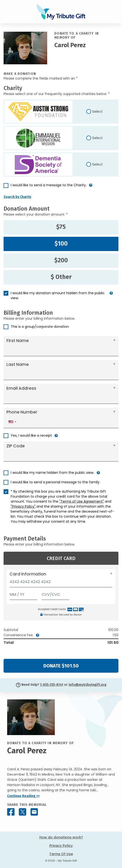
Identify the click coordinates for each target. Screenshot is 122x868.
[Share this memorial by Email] (34, 812)
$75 (61, 227)
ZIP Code (16, 446)
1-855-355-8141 (52, 685)
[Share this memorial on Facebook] (11, 812)
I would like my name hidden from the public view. (52, 473)
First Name (18, 341)
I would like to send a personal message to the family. (55, 482)
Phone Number (22, 412)
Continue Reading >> (23, 796)
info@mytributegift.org (87, 685)
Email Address (21, 388)
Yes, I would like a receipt (31, 435)
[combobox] (12, 422)
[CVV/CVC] (56, 593)
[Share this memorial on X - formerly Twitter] (23, 812)
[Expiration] (23, 593)
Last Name (18, 364)
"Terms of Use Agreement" (82, 501)
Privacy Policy (61, 846)
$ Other (61, 277)
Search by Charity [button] (17, 197)
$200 (61, 260)
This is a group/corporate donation (40, 327)
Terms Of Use (61, 854)
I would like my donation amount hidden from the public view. (58, 295)
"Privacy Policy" (23, 506)
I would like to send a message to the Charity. (49, 185)
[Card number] (61, 583)
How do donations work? (61, 837)
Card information (28, 574)
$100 (61, 244)
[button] (91, 187)
